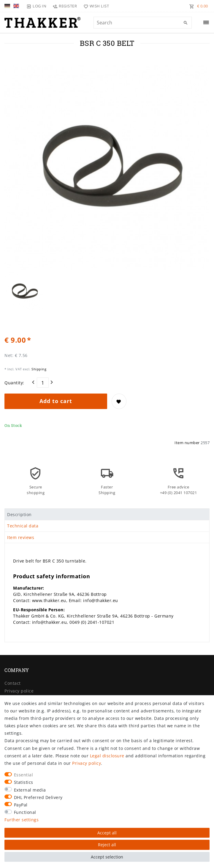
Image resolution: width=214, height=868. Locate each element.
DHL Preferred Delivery (38, 797)
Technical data (23, 526)
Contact (13, 683)
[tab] (107, 514)
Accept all (107, 833)
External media (30, 790)
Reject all (107, 845)
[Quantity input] (43, 383)
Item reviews (21, 537)
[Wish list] (95, 6)
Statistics (24, 782)
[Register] (65, 6)
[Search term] (143, 23)
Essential (24, 775)
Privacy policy (87, 763)
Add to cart (56, 401)
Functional (25, 812)
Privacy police (19, 691)
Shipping (39, 369)
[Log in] (37, 6)
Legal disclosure (107, 756)
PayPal (21, 805)
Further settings (22, 820)
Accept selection (107, 857)
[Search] (186, 23)
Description (19, 514)
